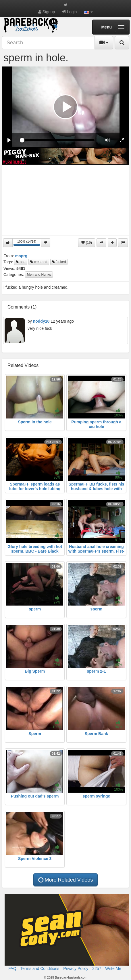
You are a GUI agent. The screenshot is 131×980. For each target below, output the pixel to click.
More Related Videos (65, 880)
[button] (88, 12)
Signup (47, 12)
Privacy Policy (76, 968)
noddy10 (41, 321)
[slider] (58, 140)
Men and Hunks (39, 275)
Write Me (113, 968)
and (21, 262)
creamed (39, 262)
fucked (59, 262)
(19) (87, 243)
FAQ (12, 968)
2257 (97, 968)
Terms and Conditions (40, 968)
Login (70, 12)
